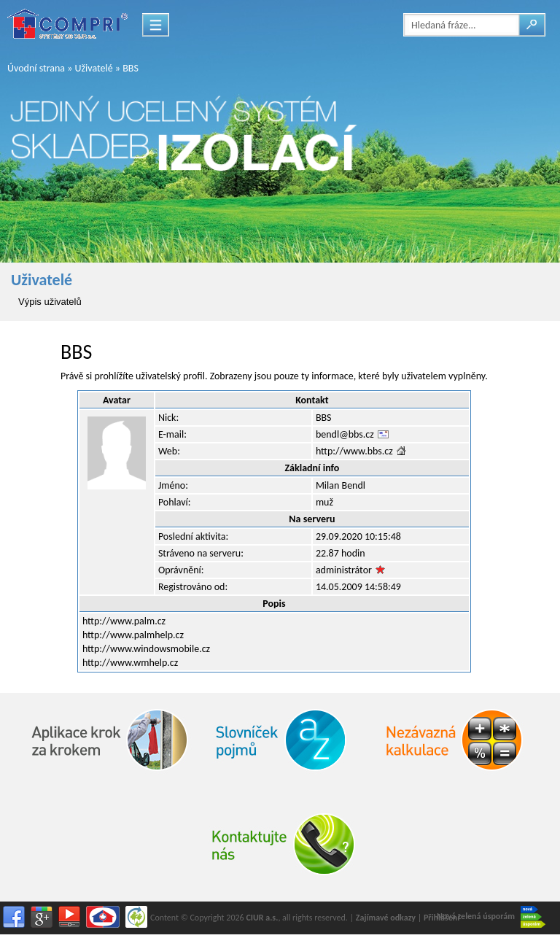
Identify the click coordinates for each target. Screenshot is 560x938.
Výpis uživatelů (50, 302)
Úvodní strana (36, 68)
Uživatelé (94, 68)
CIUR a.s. (262, 918)
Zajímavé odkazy (386, 918)
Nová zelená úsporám (491, 917)
